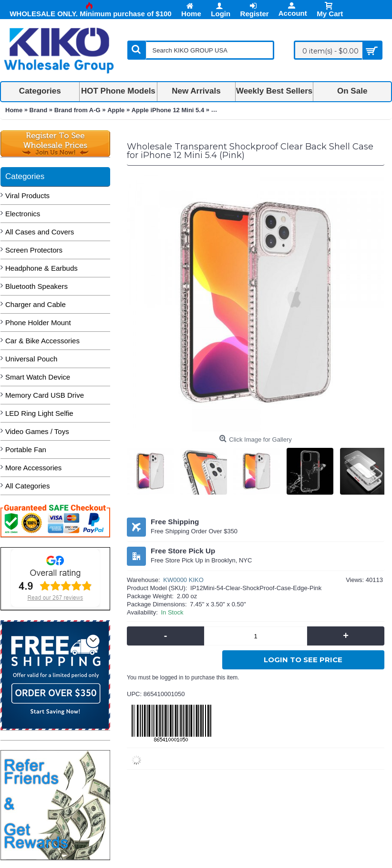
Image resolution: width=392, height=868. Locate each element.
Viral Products (27, 196)
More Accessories (33, 468)
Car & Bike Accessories (42, 341)
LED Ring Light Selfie (39, 413)
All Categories (27, 486)
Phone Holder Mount (38, 323)
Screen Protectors (34, 250)
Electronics (23, 214)
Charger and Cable (36, 304)
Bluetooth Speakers (36, 286)
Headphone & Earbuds (41, 268)
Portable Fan (26, 450)
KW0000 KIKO (183, 580)
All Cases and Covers (40, 232)
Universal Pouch (31, 359)
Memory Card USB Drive (45, 395)
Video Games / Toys (37, 431)
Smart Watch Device (38, 377)
